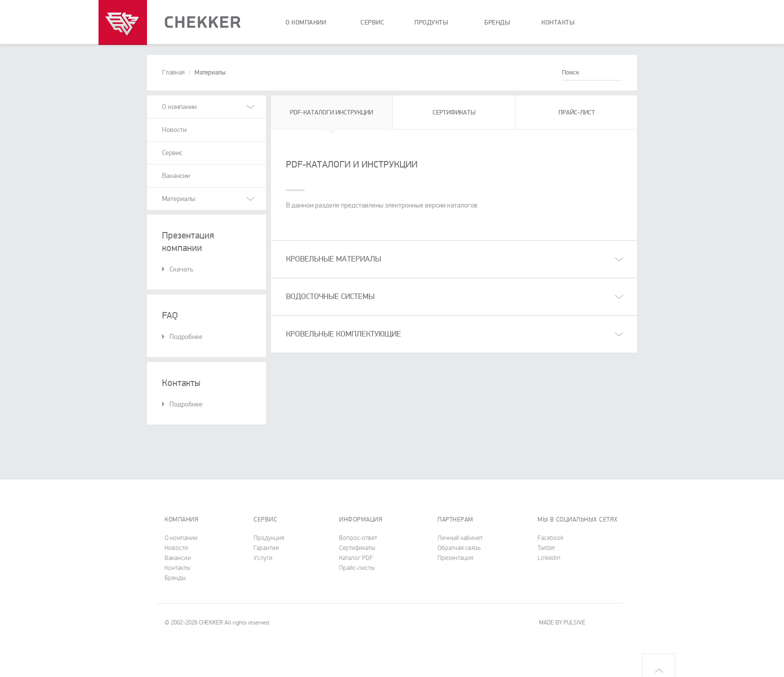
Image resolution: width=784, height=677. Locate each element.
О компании (181, 538)
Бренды (175, 578)
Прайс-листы (357, 568)
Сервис (172, 153)
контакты (558, 22)
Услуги (263, 558)
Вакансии (176, 176)
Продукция (269, 538)
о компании (306, 22)
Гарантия (266, 548)
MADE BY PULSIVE (562, 623)
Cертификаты (357, 548)
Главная (173, 72)
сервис (372, 22)
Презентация (455, 558)
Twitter (546, 548)
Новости (174, 130)
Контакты (177, 568)
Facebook (550, 538)
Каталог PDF (356, 558)
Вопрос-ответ (358, 538)
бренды (497, 22)
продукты (431, 22)
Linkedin (549, 558)
